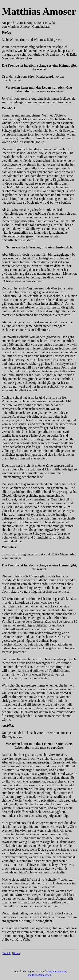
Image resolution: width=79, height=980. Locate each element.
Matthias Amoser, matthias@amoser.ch (47, 973)
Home (16, 953)
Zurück (7, 953)
